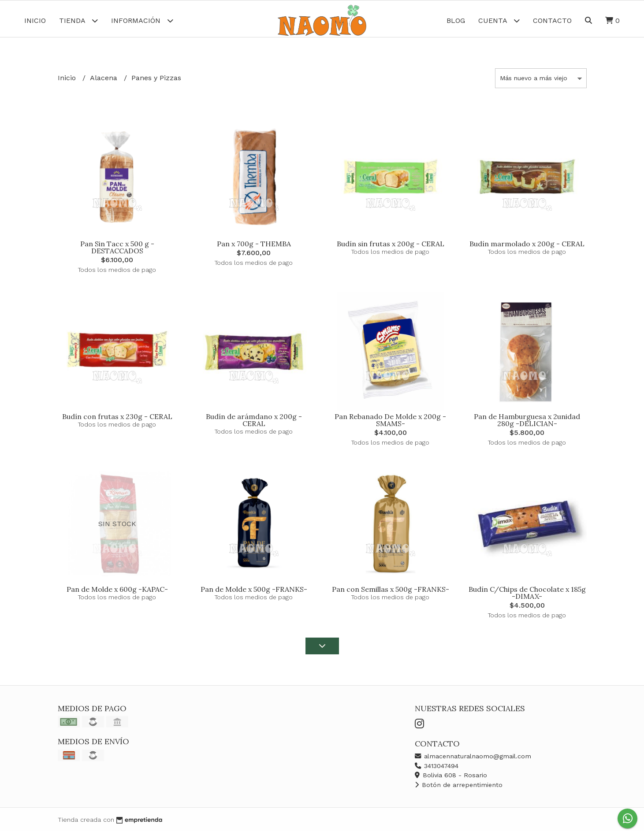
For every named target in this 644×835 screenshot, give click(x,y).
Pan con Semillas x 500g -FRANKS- (391, 593)
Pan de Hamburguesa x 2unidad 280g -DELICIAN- (527, 423)
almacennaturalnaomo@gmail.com (473, 759)
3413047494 (437, 769)
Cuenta (499, 20)
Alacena (105, 81)
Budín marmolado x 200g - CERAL (527, 247)
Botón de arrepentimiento (459, 788)
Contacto (552, 20)
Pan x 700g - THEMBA (254, 247)
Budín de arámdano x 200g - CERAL (254, 423)
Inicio (35, 20)
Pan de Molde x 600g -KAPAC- (117, 593)
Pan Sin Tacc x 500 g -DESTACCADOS (117, 250)
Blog (456, 20)
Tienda (78, 20)
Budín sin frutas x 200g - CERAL (391, 247)
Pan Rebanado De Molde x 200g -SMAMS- (390, 423)
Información (142, 20)
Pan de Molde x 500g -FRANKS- (254, 593)
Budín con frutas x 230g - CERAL (117, 419)
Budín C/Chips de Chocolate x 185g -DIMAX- (527, 596)
